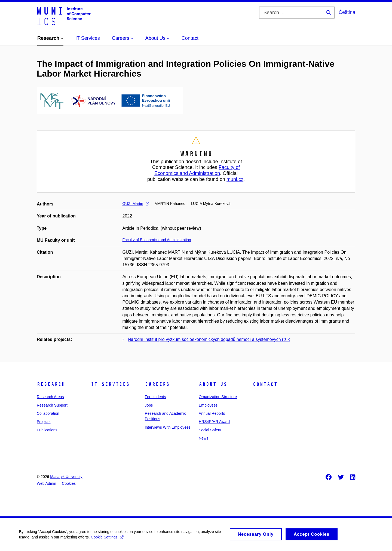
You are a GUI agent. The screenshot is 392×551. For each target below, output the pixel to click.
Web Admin (46, 483)
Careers (157, 384)
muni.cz (235, 179)
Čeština (347, 12)
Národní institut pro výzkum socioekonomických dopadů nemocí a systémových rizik (209, 339)
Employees (208, 405)
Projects (44, 422)
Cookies (69, 483)
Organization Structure (218, 397)
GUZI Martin (136, 204)
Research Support (52, 405)
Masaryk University (66, 477)
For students (155, 397)
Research (51, 384)
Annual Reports (212, 413)
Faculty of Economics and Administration (197, 170)
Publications (47, 430)
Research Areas (50, 397)
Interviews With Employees (168, 427)
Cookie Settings (107, 540)
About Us (213, 384)
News (203, 438)
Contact (265, 384)
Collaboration (48, 413)
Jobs (149, 405)
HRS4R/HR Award (214, 422)
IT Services (110, 384)
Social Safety (210, 430)
